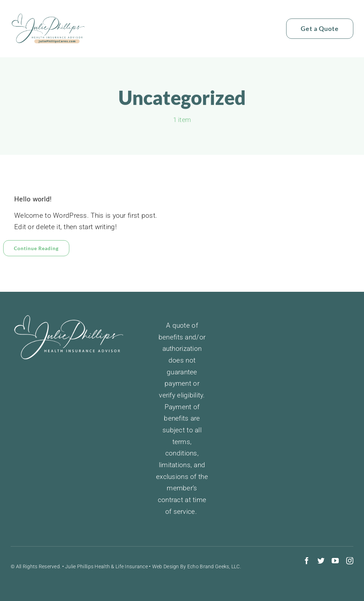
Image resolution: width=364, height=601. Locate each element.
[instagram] (350, 561)
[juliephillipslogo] (48, 17)
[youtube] (335, 561)
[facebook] (307, 561)
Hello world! (33, 199)
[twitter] (321, 561)
